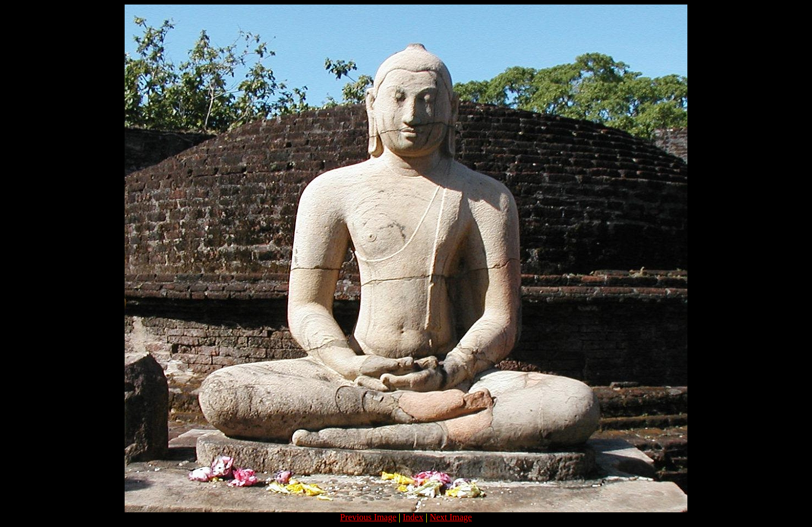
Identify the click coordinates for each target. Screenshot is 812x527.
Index (413, 517)
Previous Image (368, 517)
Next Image (451, 517)
